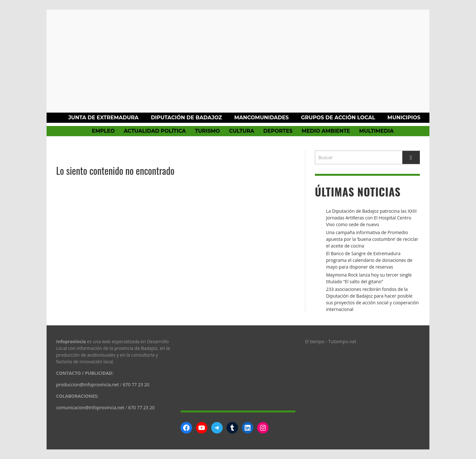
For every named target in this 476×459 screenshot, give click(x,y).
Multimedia (376, 131)
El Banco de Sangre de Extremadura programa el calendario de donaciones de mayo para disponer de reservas (369, 260)
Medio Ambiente (326, 131)
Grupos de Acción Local (338, 118)
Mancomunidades (261, 118)
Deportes (278, 131)
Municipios (404, 118)
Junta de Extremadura (103, 118)
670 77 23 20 (136, 385)
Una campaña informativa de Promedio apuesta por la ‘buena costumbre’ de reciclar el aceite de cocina (372, 239)
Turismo (207, 131)
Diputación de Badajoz (186, 118)
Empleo (103, 131)
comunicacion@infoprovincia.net (90, 407)
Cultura (242, 131)
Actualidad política (155, 131)
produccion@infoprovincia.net (88, 385)
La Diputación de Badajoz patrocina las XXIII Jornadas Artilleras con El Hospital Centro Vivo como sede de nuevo (371, 218)
